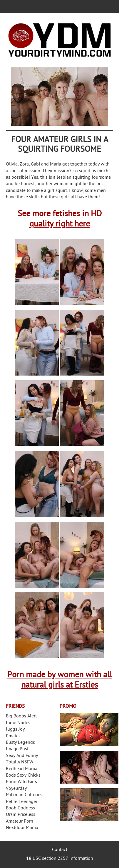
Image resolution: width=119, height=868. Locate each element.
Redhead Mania (22, 769)
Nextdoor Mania (22, 828)
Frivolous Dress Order (89, 805)
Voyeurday (16, 789)
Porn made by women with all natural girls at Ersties (60, 681)
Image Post (17, 749)
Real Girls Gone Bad (89, 767)
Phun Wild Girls (21, 782)
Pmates (13, 736)
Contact (60, 850)
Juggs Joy (15, 730)
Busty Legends (20, 743)
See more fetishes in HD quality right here (60, 219)
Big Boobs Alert (21, 716)
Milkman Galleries (24, 795)
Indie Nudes (18, 723)
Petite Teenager (22, 802)
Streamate (89, 730)
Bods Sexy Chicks (23, 776)
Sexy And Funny (22, 756)
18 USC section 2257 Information (60, 859)
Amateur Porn (20, 822)
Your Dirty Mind (59, 40)
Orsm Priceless (21, 815)
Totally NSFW (20, 762)
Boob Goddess (20, 808)
